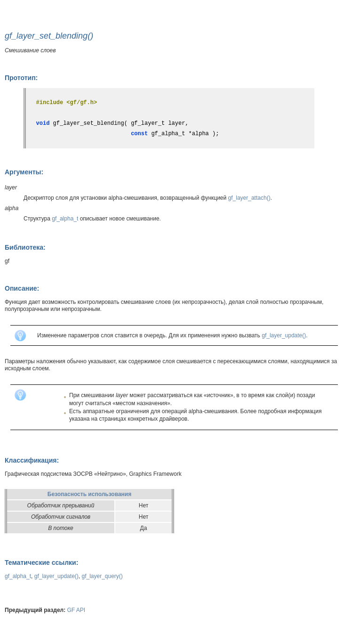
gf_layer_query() (102, 576)
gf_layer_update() (284, 335)
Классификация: (32, 460)
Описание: (22, 288)
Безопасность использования (89, 494)
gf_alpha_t (65, 219)
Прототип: (21, 78)
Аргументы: (24, 172)
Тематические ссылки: (41, 562)
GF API (76, 610)
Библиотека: (25, 247)
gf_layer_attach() (249, 198)
